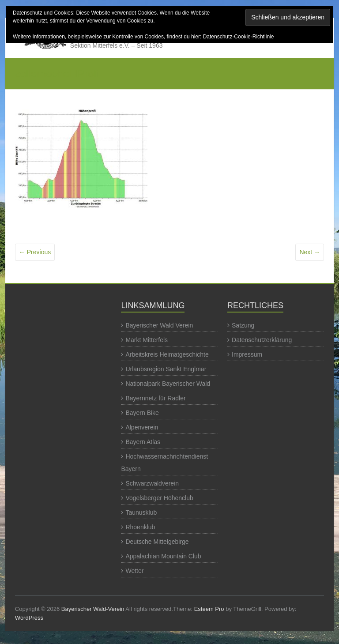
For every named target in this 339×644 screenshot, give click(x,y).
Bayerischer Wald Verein (159, 325)
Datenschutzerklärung (262, 340)
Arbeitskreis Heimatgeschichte (167, 354)
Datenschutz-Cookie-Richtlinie (239, 37)
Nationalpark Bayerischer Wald (168, 384)
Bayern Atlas (143, 442)
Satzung (243, 325)
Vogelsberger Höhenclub (159, 498)
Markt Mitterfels (147, 340)
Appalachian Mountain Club (163, 556)
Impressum (247, 354)
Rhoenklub (140, 527)
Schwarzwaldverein (152, 483)
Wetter (134, 571)
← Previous (35, 252)
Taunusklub (141, 512)
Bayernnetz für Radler (155, 398)
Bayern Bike (142, 413)
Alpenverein (142, 427)
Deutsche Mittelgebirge (157, 542)
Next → (310, 252)
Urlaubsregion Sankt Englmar (166, 369)
